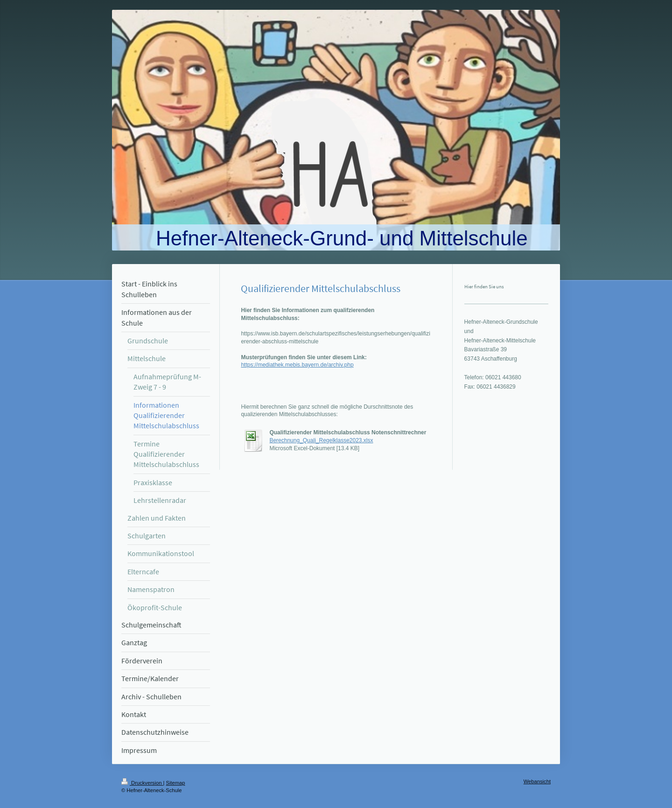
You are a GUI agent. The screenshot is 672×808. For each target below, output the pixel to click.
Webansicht (537, 781)
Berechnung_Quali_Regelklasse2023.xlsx (321, 440)
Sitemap (176, 783)
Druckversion (142, 783)
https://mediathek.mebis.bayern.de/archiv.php (297, 365)
